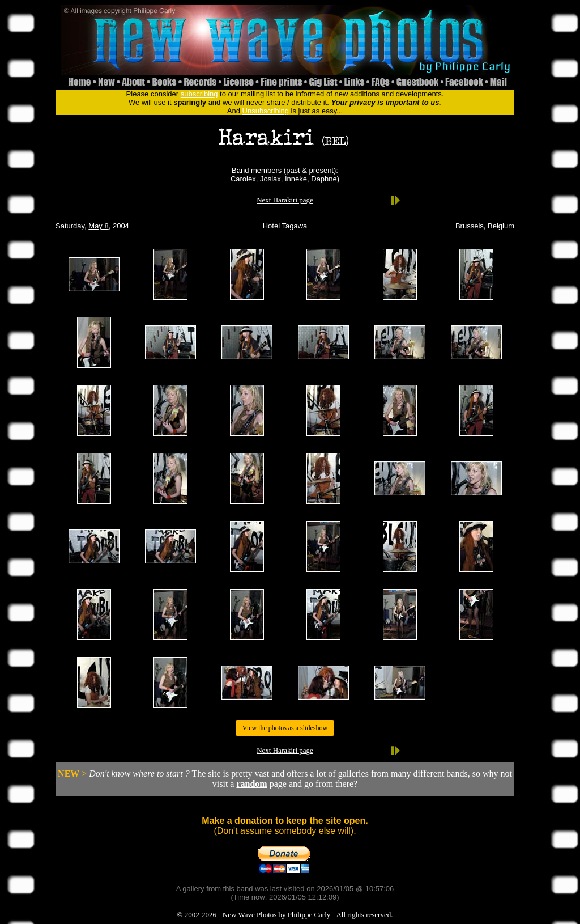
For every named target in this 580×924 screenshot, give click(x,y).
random (251, 784)
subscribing (199, 94)
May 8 (98, 226)
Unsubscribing (266, 111)
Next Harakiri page (285, 200)
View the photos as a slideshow (285, 728)
